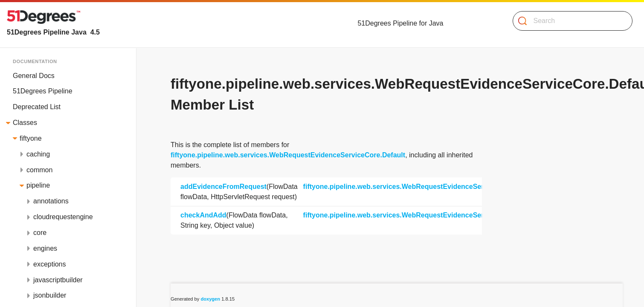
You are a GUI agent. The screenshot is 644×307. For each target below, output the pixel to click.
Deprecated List (37, 107)
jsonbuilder (50, 295)
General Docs (34, 76)
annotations (51, 201)
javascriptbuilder (58, 280)
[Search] (569, 21)
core (40, 233)
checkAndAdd (203, 215)
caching (38, 154)
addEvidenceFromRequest (223, 187)
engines (45, 248)
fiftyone (31, 138)
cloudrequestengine (63, 217)
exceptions (50, 264)
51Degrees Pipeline (43, 91)
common (39, 170)
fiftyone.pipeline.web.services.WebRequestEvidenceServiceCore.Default (288, 155)
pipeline (38, 185)
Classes (25, 123)
